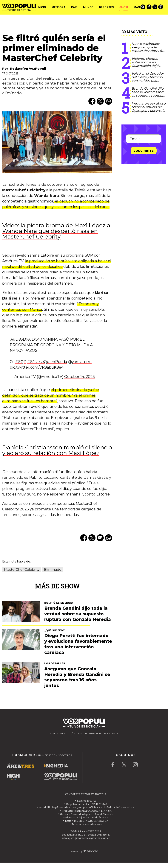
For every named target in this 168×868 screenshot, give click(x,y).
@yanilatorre (80, 362)
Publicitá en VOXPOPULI (86, 831)
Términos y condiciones (87, 824)
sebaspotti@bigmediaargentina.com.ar (86, 838)
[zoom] (57, 142)
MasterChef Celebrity (22, 570)
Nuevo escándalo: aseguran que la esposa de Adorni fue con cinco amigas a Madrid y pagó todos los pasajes (148, 52)
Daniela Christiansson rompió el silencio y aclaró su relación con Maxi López (57, 450)
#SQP (21, 362)
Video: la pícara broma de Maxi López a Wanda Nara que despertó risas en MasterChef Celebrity (56, 231)
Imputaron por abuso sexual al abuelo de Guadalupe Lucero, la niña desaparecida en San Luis (149, 110)
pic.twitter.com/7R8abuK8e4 (37, 367)
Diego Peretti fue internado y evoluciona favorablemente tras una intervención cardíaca (78, 644)
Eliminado (53, 570)
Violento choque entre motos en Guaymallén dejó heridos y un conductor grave (145, 66)
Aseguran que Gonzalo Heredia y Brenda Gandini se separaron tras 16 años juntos (77, 677)
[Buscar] (143, 7)
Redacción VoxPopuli (28, 69)
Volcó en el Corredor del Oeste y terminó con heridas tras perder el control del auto (148, 81)
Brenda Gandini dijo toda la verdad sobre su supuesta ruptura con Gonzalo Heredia (148, 94)
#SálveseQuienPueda (47, 362)
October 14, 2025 (80, 377)
